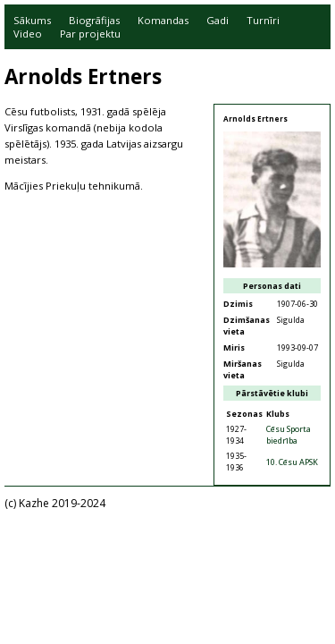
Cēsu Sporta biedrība (289, 435)
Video (28, 34)
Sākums (32, 20)
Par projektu (90, 34)
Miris (234, 347)
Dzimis (238, 304)
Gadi (218, 20)
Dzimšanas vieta (247, 326)
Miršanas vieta (243, 369)
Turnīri (263, 20)
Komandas (163, 20)
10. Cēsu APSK (292, 462)
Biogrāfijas (94, 20)
